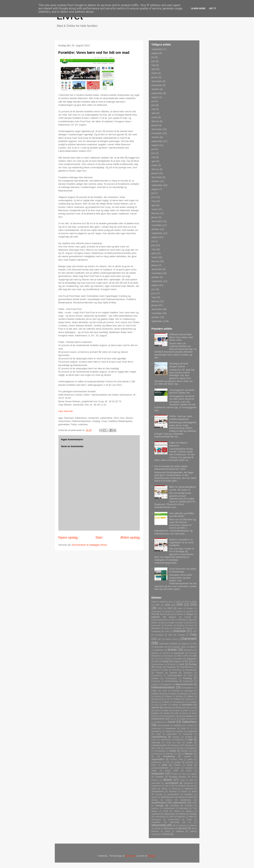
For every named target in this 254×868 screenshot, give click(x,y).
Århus (167, 834)
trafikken (189, 811)
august (155, 53)
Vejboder (181, 817)
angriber (179, 611)
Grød (165, 691)
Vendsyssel (156, 820)
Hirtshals (179, 696)
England (177, 661)
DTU (186, 656)
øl (193, 828)
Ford (190, 675)
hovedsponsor (179, 702)
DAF (159, 639)
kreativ (183, 719)
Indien (165, 705)
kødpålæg (178, 725)
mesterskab (166, 740)
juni (153, 61)
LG (192, 728)
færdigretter (167, 684)
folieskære (188, 673)
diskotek (155, 653)
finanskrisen (191, 670)
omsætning (169, 756)
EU (187, 661)
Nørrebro (170, 754)
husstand (193, 702)
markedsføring (159, 737)
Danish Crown (171, 639)
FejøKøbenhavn (187, 667)
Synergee (130, 856)
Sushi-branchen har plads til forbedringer (183, 570)
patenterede (156, 762)
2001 (170, 602)
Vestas (189, 820)
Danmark (189, 638)
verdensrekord (174, 820)
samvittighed (172, 783)
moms (169, 743)
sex (192, 786)
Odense (189, 754)
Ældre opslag (130, 537)
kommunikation (186, 716)
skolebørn (173, 791)
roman (194, 774)
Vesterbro (156, 822)
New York (156, 748)
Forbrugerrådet (175, 675)
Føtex (154, 691)
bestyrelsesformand (160, 620)
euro (182, 664)
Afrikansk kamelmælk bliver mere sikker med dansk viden (181, 337)
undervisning (160, 817)
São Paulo (170, 786)
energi (165, 661)
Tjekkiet (177, 811)
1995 (154, 602)
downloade (179, 653)
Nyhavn (184, 751)
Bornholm (169, 625)
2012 (170, 608)
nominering (169, 748)
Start (99, 537)
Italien (166, 710)
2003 (186, 602)
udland (182, 814)
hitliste (190, 696)
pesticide (189, 762)
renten (189, 771)
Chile (167, 631)
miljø (190, 740)
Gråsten (155, 694)
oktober (155, 89)
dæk (195, 656)
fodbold (173, 673)
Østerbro (155, 831)
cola (170, 635)
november (157, 85)
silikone (164, 789)
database (185, 644)
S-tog (182, 780)
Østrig (167, 831)
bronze (191, 625)
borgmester (156, 625)
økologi (157, 828)
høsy (156, 705)
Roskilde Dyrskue (178, 777)
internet (155, 707)
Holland (177, 699)
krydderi (193, 719)
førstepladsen (188, 688)
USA (171, 816)
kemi (194, 713)
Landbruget (156, 728)
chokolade (179, 631)
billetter (155, 623)
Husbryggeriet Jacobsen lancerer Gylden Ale (182, 391)
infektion (175, 705)
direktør (172, 650)
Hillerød (168, 696)
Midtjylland (179, 740)
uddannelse (169, 814)
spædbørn (189, 794)
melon (154, 740)
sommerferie (173, 794)
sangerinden (157, 786)
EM (156, 661)
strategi (155, 800)
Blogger (152, 856)
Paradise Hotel (176, 759)
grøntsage (189, 691)
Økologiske (169, 828)
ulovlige (193, 814)
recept (177, 768)
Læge (158, 734)
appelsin (190, 611)
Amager (190, 608)
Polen (154, 765)
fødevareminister (184, 684)
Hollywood (189, 699)
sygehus (155, 808)
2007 (157, 605)
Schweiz (182, 786)
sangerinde (188, 783)
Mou (179, 743)
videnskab (175, 822)
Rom (184, 774)
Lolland (168, 731)
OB (179, 754)
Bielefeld (182, 620)
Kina (156, 716)
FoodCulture (157, 676)
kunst (172, 722)
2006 (194, 602)
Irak (187, 708)
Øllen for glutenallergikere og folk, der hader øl (183, 488)
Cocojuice (159, 635)
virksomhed (159, 825)
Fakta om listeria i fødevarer (178, 444)
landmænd (171, 728)
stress (169, 800)
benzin (188, 617)
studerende (186, 800)
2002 (178, 602)
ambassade (156, 611)
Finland (159, 673)
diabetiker (159, 650)
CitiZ (195, 631)
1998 (162, 602)
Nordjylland (192, 748)
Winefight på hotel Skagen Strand (179, 365)
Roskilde (160, 777)
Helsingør (184, 694)
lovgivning (192, 731)
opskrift (187, 756)
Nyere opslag (68, 537)
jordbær (176, 711)
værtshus (183, 826)
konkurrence (158, 719)
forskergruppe (171, 678)
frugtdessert (188, 681)
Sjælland (189, 789)
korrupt (173, 719)
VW (174, 826)
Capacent (189, 628)
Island (157, 711)
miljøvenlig (156, 743)
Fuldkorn (155, 684)
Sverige (159, 805)
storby (181, 797)
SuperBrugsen (159, 803)
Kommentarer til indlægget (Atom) (89, 545)
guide (165, 694)
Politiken (177, 765)
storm (191, 797)
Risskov (175, 774)
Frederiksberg (171, 681)
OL (153, 756)
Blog (163, 623)
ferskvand (156, 670)
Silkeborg (176, 789)
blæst (181, 623)
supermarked (179, 803)
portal (190, 765)
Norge (173, 751)
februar (155, 121)
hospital (166, 702)
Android (168, 611)
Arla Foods (165, 614)
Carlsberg (156, 631)
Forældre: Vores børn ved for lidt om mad (94, 53)
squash (155, 797)
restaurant (158, 774)
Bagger (190, 614)
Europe (159, 667)
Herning (158, 696)
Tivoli (166, 811)
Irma (194, 707)
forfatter (155, 678)
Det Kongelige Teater (177, 647)
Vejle (191, 816)
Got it (213, 8)
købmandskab (163, 725)
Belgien (172, 617)
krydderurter (159, 722)
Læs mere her (66, 411)
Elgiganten (192, 659)
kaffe (176, 713)
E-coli (157, 659)
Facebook (171, 667)
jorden (186, 711)
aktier (180, 608)
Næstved (158, 754)
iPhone (179, 707)
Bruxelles (156, 628)
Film (166, 670)
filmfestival (177, 670)
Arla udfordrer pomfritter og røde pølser (182, 515)
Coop (193, 634)
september (157, 49)
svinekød (174, 805)
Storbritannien (168, 797)
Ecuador (178, 659)
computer (181, 635)
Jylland (167, 713)
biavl (173, 620)
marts (154, 73)
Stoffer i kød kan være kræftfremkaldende (181, 418)
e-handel (167, 659)
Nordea (180, 748)
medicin (189, 737)
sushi (194, 803)
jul (193, 711)
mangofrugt (188, 734)
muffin (189, 742)
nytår (194, 751)
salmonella (156, 783)
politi (165, 765)
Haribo (174, 694)
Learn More (198, 8)
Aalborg (180, 831)
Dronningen (168, 656)
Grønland (175, 691)
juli (153, 57)
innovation (187, 705)
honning (155, 702)
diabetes (193, 647)
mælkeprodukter (159, 745)
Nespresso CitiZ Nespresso (182, 745)
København (189, 722)
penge (178, 762)
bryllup (167, 628)
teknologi (183, 808)
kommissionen (169, 716)
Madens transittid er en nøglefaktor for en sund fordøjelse (181, 542)
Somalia (159, 794)
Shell (154, 789)
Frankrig (187, 678)
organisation (158, 759)
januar (155, 77)
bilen (191, 620)
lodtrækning (156, 731)
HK (168, 699)
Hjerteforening (157, 699)
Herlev (194, 694)
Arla (154, 614)
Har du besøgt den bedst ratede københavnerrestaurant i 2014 (171, 468)
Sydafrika (189, 806)
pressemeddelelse (160, 768)
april (154, 69)
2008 (167, 605)
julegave (155, 713)
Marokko (176, 737)
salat (191, 780)
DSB (179, 656)
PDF (168, 762)
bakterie (156, 617)
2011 (160, 608)
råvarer (167, 780)
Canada (177, 628)
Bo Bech (190, 623)
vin (190, 822)
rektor (154, 770)
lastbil (183, 728)
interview (168, 707)
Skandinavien (158, 791)
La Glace (190, 725)
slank (194, 791)
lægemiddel (172, 734)
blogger (172, 623)
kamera (185, 713)
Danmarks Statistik (168, 644)
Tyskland (156, 814)
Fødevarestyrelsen (163, 687)
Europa (193, 664)
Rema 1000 (172, 770)
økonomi (183, 828)
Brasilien (180, 625)
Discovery (189, 650)
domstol (166, 653)
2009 (180, 605)
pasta (190, 759)
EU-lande (172, 664)
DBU (195, 644)
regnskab (189, 768)
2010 (194, 605)
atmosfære (179, 614)
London (179, 731)
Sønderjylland (169, 808)
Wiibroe (193, 826)
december (157, 81)
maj (153, 65)
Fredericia (156, 681)
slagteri (184, 791)
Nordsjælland (160, 751)
